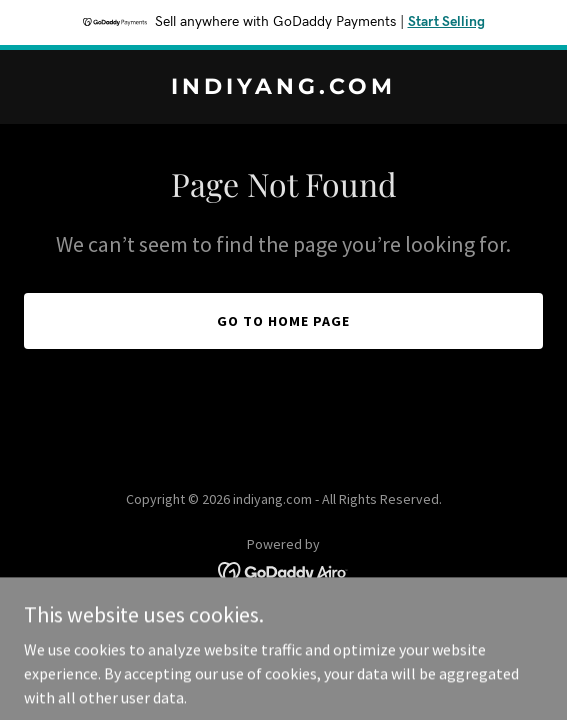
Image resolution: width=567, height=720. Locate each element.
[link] (283, 88)
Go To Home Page (283, 321)
